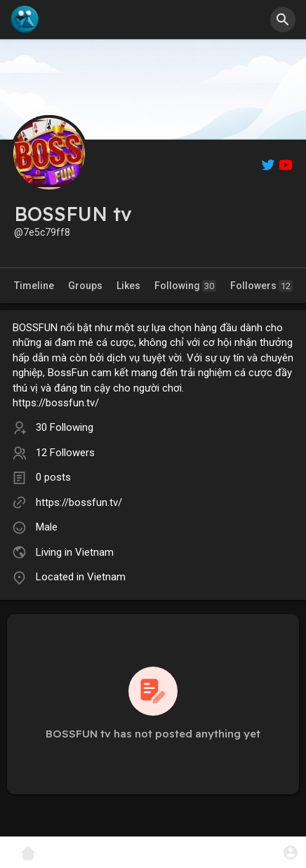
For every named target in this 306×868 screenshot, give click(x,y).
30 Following (65, 427)
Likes (128, 286)
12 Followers (65, 453)
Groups (85, 286)
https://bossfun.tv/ (79, 502)
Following (185, 286)
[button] (283, 20)
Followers (261, 286)
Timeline (34, 286)
